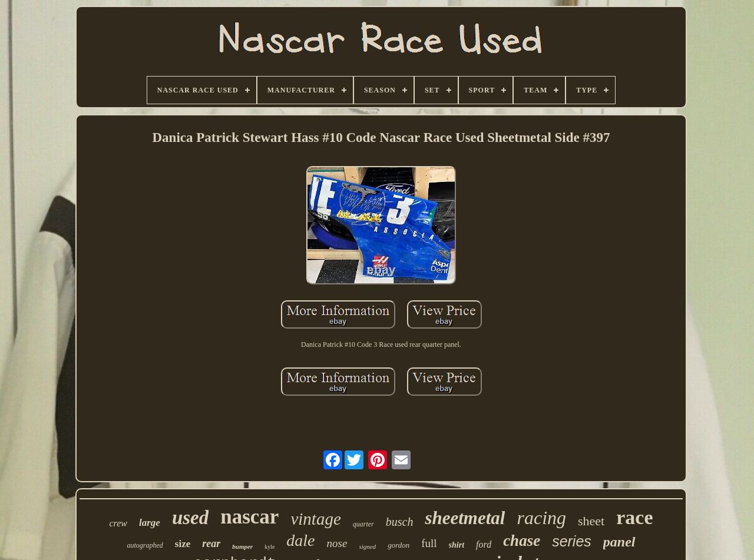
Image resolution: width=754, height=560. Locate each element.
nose (337, 543)
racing (541, 518)
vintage (315, 519)
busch (400, 522)
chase (522, 541)
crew (118, 523)
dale (300, 540)
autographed (145, 545)
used (190, 518)
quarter (363, 524)
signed (367, 546)
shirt (457, 545)
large (150, 523)
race (634, 517)
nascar (249, 517)
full (429, 543)
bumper (242, 546)
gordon (399, 545)
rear (211, 544)
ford (484, 544)
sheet (591, 521)
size (183, 544)
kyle (269, 547)
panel (619, 542)
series (572, 541)
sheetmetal (465, 518)
